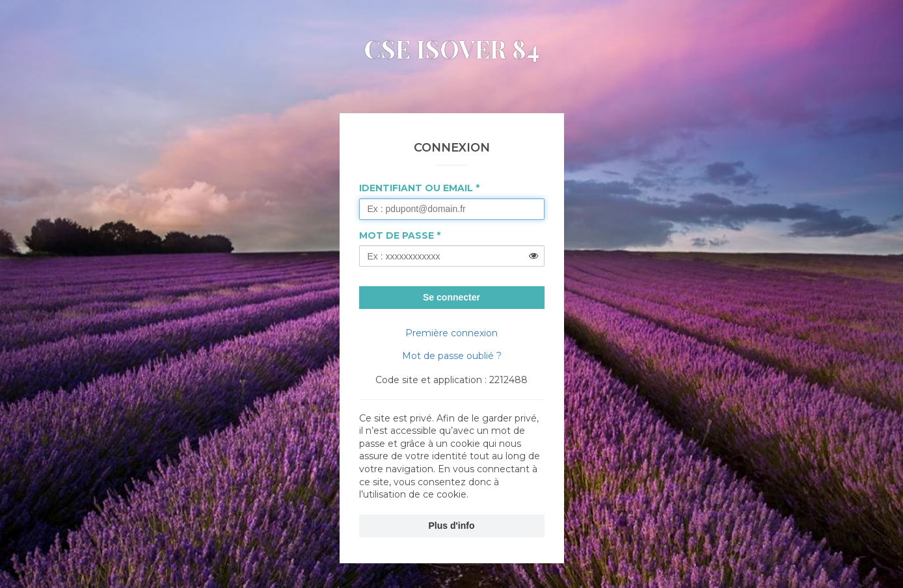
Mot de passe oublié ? (452, 356)
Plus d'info (452, 526)
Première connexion (451, 333)
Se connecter (451, 297)
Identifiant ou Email (416, 188)
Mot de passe (397, 235)
